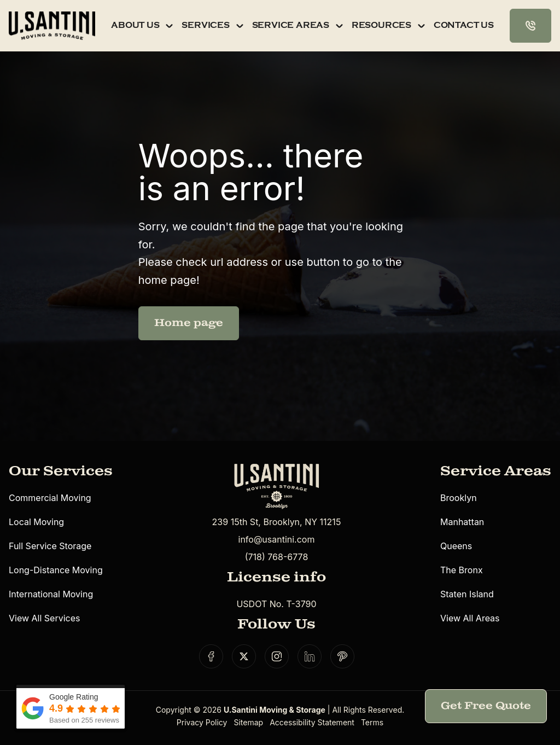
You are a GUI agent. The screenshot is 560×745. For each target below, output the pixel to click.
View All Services (44, 618)
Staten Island (467, 594)
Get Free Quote (486, 706)
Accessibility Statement (312, 722)
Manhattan (462, 522)
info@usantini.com (277, 539)
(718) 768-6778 (277, 557)
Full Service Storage (50, 546)
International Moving (51, 594)
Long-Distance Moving (56, 570)
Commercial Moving (50, 498)
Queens (456, 546)
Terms (372, 722)
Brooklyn (459, 498)
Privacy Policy (202, 722)
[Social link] (211, 656)
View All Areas (470, 618)
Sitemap (248, 722)
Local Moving (36, 522)
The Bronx (462, 570)
